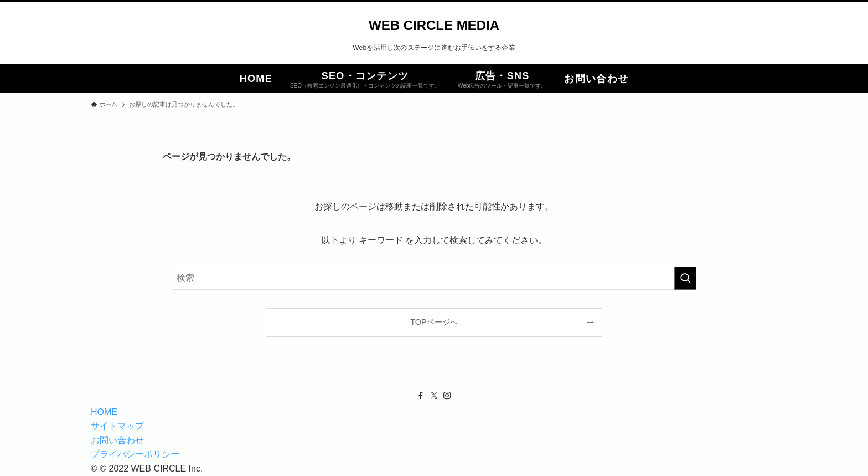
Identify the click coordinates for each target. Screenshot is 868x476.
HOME (104, 412)
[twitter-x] (434, 396)
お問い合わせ (117, 440)
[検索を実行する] (685, 278)
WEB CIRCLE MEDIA (434, 25)
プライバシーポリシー (135, 454)
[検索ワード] (434, 278)
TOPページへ (434, 322)
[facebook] (421, 396)
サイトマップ (117, 426)
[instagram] (447, 396)
